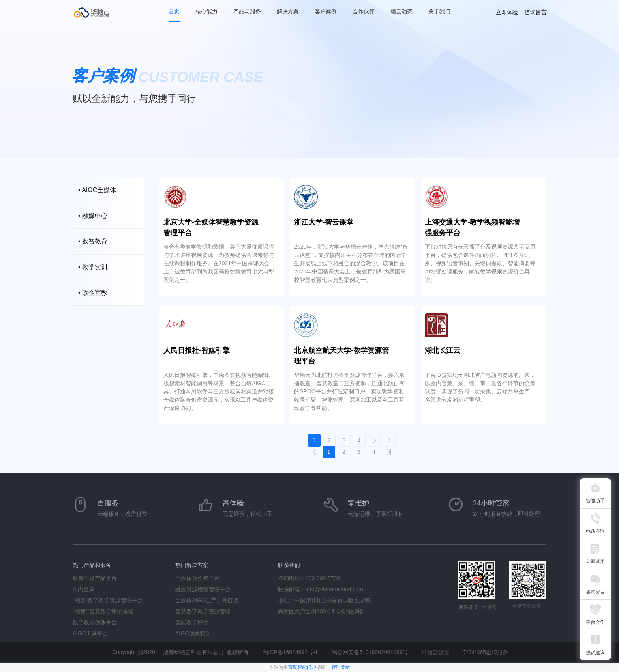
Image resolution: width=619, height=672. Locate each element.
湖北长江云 (443, 350)
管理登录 (341, 667)
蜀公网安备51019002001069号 (370, 652)
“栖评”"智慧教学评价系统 (103, 611)
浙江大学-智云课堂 (324, 222)
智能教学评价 (192, 622)
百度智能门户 (302, 667)
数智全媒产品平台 (95, 578)
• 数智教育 (93, 241)
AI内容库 (83, 589)
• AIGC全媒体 (97, 190)
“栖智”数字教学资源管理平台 (108, 600)
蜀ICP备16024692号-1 (290, 652)
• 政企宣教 (93, 293)
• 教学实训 (93, 267)
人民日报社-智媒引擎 (197, 350)
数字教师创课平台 (95, 622)
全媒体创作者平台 (197, 578)
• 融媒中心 (93, 216)
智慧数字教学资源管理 (203, 611)
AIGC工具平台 (90, 633)
